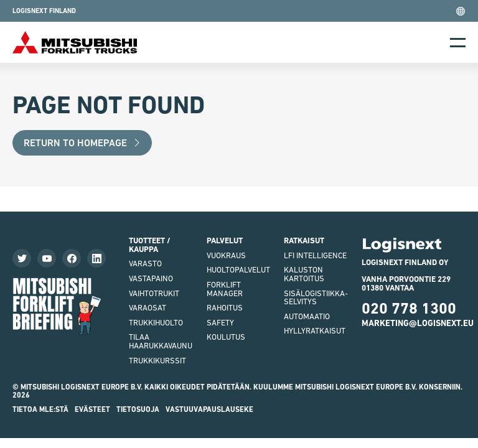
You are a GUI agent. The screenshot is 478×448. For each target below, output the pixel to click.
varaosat (148, 308)
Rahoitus (225, 308)
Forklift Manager (225, 289)
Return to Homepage (82, 143)
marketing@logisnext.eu (418, 323)
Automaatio (307, 316)
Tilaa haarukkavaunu (161, 341)
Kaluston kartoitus (304, 274)
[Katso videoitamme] (47, 258)
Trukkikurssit (157, 361)
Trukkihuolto (156, 323)
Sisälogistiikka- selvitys (316, 298)
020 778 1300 (409, 308)
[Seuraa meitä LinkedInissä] (96, 258)
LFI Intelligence (315, 255)
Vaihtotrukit (154, 293)
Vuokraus (226, 255)
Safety (220, 323)
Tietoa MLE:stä (40, 409)
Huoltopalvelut (238, 270)
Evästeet (92, 409)
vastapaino (151, 278)
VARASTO (145, 264)
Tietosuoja (138, 409)
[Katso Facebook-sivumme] (72, 258)
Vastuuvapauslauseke (209, 409)
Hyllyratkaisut (315, 331)
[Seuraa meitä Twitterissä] (22, 258)
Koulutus (226, 337)
